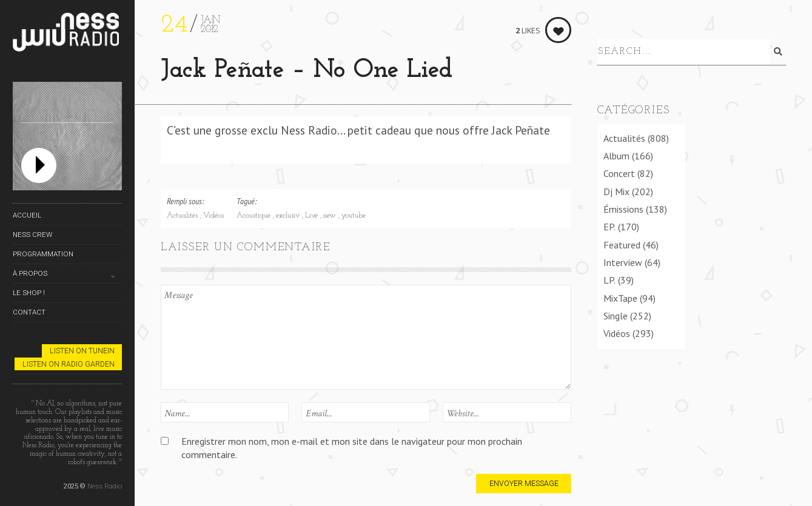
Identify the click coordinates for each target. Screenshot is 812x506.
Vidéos (213, 216)
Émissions (623, 207)
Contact (29, 312)
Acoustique (255, 216)
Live (313, 216)
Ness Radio (105, 486)
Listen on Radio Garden (69, 364)
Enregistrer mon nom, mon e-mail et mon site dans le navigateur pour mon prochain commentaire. (352, 448)
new (331, 216)
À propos (30, 273)
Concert (619, 171)
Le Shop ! (29, 293)
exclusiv (289, 216)
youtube (354, 216)
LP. (609, 278)
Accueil (27, 215)
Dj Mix (616, 189)
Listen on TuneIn (82, 351)
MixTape (620, 296)
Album (616, 153)
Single (616, 313)
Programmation (43, 254)
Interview (623, 260)
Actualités (183, 216)
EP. (609, 224)
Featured (622, 242)
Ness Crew (32, 235)
